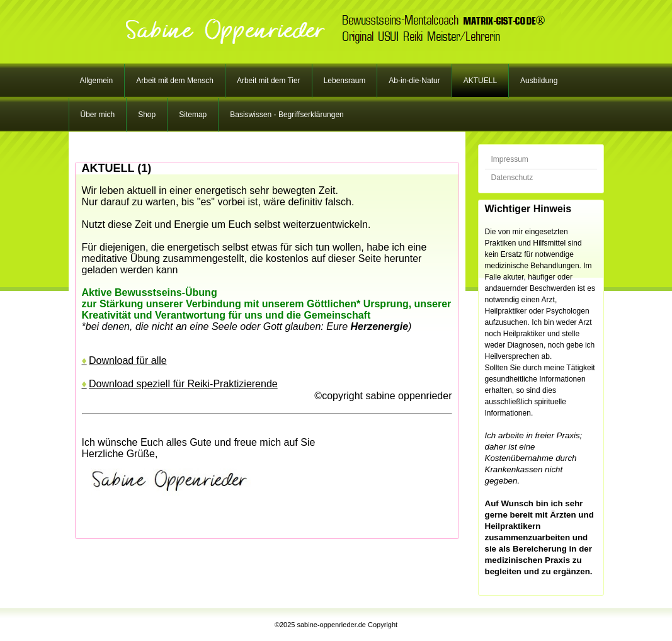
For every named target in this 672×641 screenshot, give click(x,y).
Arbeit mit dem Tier (269, 81)
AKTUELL (480, 81)
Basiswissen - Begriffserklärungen (287, 115)
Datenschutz (512, 178)
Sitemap (193, 115)
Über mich (98, 115)
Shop (147, 115)
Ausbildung (539, 81)
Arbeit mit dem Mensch (175, 81)
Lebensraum (345, 81)
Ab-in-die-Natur (414, 81)
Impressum (510, 159)
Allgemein (97, 81)
